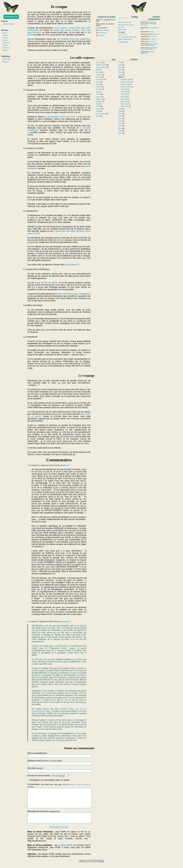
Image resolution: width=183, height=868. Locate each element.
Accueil (5, 33)
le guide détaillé (65, 851)
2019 (120, 109)
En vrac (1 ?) (122, 35)
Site (97, 104)
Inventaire (99, 89)
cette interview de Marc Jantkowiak (73, 294)
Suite (98, 111)
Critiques (5, 38)
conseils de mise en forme (78, 785)
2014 (120, 121)
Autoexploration (104, 30)
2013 (120, 123)
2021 (120, 75)
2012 (120, 126)
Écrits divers (6, 43)
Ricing (151, 32)
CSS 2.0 (5, 62)
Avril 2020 (124, 99)
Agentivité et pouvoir (125, 22)
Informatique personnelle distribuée (149, 45)
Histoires (5, 45)
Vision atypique (101, 114)
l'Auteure (5, 35)
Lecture (98, 97)
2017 (120, 114)
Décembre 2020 (126, 79)
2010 (120, 131)
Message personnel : (59, 821)
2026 (120, 62)
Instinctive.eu (11, 17)
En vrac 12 (156, 34)
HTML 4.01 (6, 59)
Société (98, 109)
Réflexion (99, 99)
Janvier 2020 (125, 106)
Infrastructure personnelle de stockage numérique (148, 24)
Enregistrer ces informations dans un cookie (49, 780)
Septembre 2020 (126, 87)
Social (98, 106)
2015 (120, 119)
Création (99, 75)
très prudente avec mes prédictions (73, 39)
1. (28, 465)
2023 (120, 70)
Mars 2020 (124, 101)
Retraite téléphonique (125, 39)
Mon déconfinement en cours (127, 37)
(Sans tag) (99, 62)
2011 (120, 128)
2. (28, 621)
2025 (120, 65)
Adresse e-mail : (59, 762)
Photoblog (6, 48)
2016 (120, 116)
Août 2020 (124, 89)
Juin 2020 (124, 94)
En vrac (98, 77)
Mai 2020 (124, 97)
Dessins (5, 40)
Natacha (66, 621)
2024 (120, 67)
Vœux (98, 116)
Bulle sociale (122, 30)
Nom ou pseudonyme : (59, 755)
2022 (120, 72)
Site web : (59, 770)
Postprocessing (123, 42)
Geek (98, 82)
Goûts (98, 84)
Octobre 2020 (125, 84)
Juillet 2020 (124, 92)
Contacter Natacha (8, 24)
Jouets (98, 94)
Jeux (97, 92)
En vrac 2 (121, 27)
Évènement (103, 33)
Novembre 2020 (126, 82)
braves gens (70, 265)
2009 (120, 133)
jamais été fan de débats (46, 283)
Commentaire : (59, 798)
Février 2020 (125, 104)
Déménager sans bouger (126, 25)
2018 (120, 111)
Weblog (5, 50)
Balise (66, 465)
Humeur (102, 35)
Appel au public (101, 65)
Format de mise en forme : (48, 776)
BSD (97, 70)
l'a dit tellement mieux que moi (59, 117)
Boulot (98, 72)
